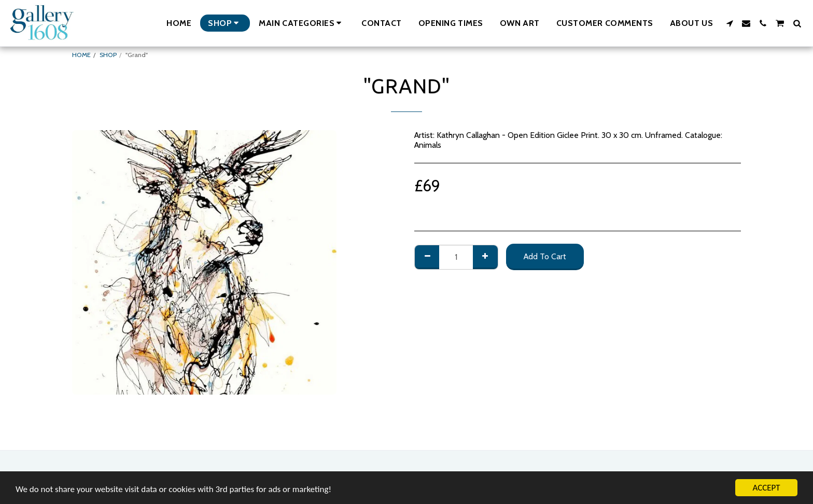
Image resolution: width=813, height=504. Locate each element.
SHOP (108, 55)
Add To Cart (545, 256)
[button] (302, 23)
